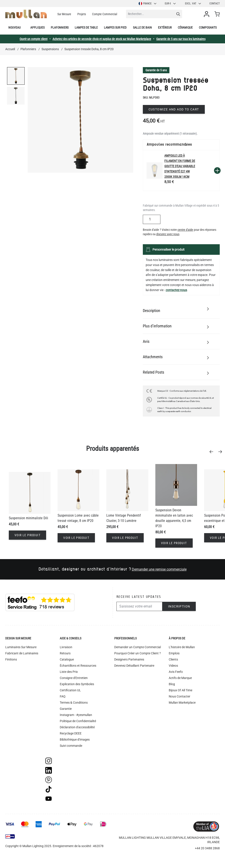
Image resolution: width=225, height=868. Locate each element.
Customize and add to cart (174, 109)
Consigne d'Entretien (74, 678)
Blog (172, 684)
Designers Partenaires (129, 659)
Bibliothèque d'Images (75, 740)
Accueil (10, 49)
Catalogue (67, 659)
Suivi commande (71, 746)
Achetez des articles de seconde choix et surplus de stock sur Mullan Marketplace (102, 39)
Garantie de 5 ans (156, 70)
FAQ (63, 696)
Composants (208, 28)
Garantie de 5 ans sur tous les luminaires (181, 39)
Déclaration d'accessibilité (77, 727)
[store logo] (26, 14)
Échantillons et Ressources (78, 666)
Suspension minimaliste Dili (28, 518)
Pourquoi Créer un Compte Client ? (138, 653)
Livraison (66, 647)
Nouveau (15, 28)
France (148, 4)
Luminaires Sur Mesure (21, 647)
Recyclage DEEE (71, 733)
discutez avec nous (168, 234)
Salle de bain (142, 28)
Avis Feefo (176, 672)
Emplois (174, 653)
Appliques (37, 28)
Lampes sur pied (115, 28)
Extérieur (165, 28)
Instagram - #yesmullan (76, 715)
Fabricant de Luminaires (22, 653)
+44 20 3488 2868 (207, 848)
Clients (173, 659)
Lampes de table (86, 28)
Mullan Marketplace (182, 703)
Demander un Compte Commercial (138, 647)
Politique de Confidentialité (78, 721)
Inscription (179, 606)
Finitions (11, 659)
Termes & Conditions (74, 703)
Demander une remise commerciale (159, 569)
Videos (173, 666)
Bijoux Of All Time (181, 690)
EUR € (171, 4)
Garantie (66, 709)
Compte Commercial (105, 14)
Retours (65, 653)
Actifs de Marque (180, 678)
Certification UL (70, 690)
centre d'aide (185, 230)
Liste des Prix (69, 672)
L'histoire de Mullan (182, 647)
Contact (215, 4)
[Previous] (213, 452)
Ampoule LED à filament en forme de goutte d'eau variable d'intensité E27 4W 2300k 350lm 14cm (180, 166)
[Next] (221, 452)
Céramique (185, 28)
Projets (82, 14)
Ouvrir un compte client (34, 39)
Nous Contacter (180, 696)
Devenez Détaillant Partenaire (134, 666)
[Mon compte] (207, 14)
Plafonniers (60, 28)
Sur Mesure (64, 14)
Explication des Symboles (77, 684)
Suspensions (50, 49)
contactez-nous (176, 290)
